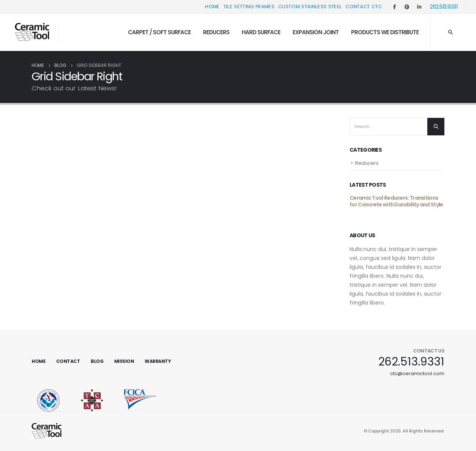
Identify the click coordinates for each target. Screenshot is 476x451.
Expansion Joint (316, 32)
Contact (68, 361)
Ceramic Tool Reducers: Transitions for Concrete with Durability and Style (396, 201)
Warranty (158, 361)
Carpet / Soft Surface (159, 32)
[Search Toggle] (450, 32)
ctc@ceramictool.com (417, 373)
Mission (124, 361)
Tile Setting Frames (249, 7)
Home (212, 7)
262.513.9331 (444, 7)
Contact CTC (364, 7)
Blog (97, 361)
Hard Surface (261, 32)
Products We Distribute (385, 32)
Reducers (216, 32)
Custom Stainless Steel (310, 7)
